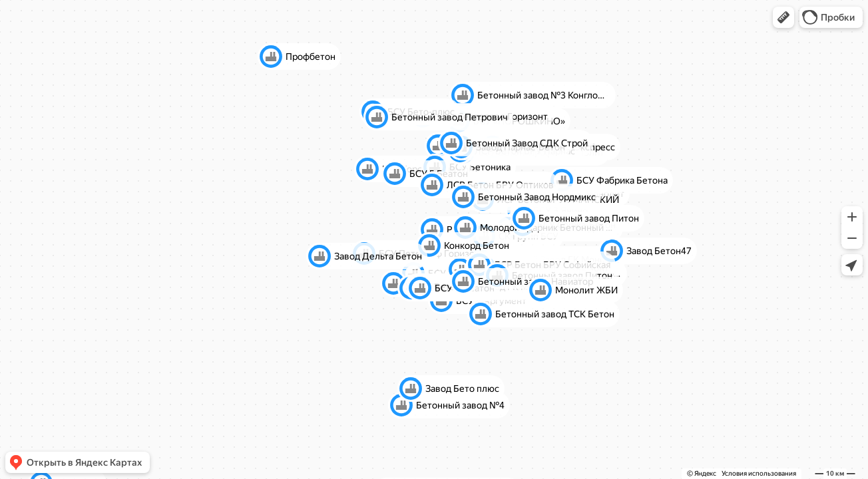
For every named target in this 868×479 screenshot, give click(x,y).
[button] (783, 17)
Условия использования (759, 473)
